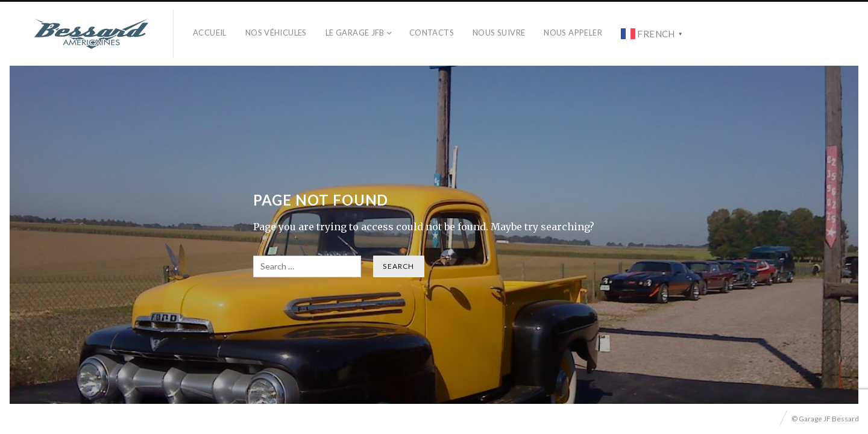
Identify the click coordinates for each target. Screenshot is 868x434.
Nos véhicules (276, 33)
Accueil (210, 33)
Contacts (432, 33)
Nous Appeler (573, 33)
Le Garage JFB (355, 33)
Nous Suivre (499, 33)
